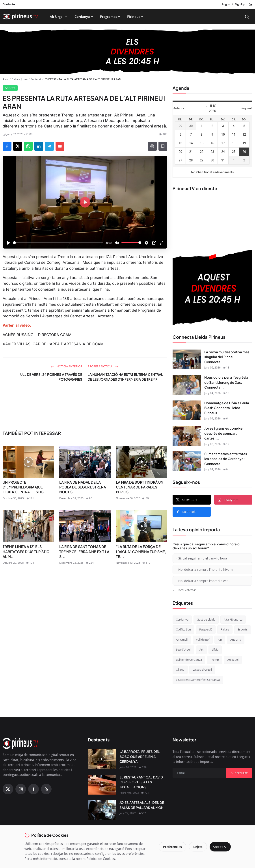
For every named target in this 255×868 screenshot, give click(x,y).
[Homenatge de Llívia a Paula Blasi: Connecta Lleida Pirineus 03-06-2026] (187, 410)
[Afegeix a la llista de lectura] (163, 146)
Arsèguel (233, 660)
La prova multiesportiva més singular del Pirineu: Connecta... (227, 357)
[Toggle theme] (250, 4)
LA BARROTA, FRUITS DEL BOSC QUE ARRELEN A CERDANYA (140, 756)
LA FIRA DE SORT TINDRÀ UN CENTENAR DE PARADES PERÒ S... (140, 487)
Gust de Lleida (206, 619)
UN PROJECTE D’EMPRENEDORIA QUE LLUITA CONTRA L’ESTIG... (25, 487)
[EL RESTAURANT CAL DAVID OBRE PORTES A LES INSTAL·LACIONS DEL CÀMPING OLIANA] (102, 785)
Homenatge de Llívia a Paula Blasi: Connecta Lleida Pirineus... (227, 408)
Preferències (170, 847)
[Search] (247, 17)
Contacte (9, 4)
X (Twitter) (186, 500)
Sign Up (240, 4)
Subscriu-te (239, 773)
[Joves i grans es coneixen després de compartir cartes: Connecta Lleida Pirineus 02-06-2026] (187, 436)
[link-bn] (85, 408)
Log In (226, 4)
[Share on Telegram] (49, 146)
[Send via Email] (60, 146)
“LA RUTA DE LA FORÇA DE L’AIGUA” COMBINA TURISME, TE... (141, 552)
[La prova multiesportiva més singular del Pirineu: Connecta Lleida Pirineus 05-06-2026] (187, 359)
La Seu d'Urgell (202, 670)
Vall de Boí (203, 640)
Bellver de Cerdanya (189, 660)
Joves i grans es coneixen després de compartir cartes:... (224, 433)
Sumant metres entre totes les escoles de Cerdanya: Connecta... (226, 459)
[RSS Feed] (46, 789)
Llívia (215, 649)
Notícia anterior (66, 366)
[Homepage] (20, 17)
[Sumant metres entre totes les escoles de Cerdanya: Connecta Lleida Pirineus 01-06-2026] (187, 461)
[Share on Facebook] (7, 146)
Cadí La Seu (183, 629)
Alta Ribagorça (233, 619)
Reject (195, 847)
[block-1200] (127, 52)
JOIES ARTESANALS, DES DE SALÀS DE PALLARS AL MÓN (142, 805)
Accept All (219, 847)
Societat (36, 79)
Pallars (225, 629)
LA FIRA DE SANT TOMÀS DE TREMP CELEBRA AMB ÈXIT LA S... (84, 552)
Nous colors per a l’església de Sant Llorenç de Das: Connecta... (226, 382)
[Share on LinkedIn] (39, 146)
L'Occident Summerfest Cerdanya (198, 680)
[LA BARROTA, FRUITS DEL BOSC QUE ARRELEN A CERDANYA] (102, 759)
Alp (220, 640)
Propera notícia (103, 366)
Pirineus (136, 17)
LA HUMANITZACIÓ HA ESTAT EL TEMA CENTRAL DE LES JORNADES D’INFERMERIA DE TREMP (125, 377)
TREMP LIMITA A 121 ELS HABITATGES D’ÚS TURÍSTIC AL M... (26, 552)
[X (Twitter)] (8, 789)
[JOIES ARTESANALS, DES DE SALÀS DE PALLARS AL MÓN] (102, 810)
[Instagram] (21, 789)
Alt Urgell (59, 17)
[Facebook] (34, 789)
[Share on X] (18, 146)
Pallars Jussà (20, 79)
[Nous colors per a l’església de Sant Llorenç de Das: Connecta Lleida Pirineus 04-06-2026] (187, 385)
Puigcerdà (206, 629)
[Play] (8, 243)
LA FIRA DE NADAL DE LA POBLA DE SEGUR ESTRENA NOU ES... (83, 487)
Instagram (228, 500)
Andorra (236, 640)
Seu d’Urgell (183, 649)
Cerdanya (84, 17)
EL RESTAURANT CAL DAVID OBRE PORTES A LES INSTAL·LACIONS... (141, 782)
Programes (111, 17)
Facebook (186, 512)
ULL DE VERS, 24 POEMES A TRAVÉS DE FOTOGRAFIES (51, 377)
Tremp (215, 660)
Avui (6, 79)
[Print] (152, 146)
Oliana (180, 670)
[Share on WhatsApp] (28, 146)
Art (201, 649)
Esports (243, 629)
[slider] (58, 243)
